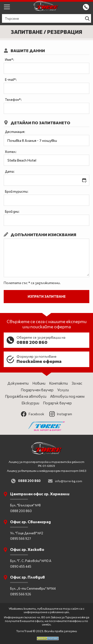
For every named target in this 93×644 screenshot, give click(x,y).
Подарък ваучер (57, 403)
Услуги (63, 390)
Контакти (58, 383)
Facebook (33, 414)
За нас (77, 383)
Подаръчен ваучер (37, 390)
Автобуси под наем (67, 396)
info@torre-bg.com (69, 481)
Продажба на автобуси (26, 396)
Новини (39, 383)
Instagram (61, 414)
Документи (18, 383)
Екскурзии (30, 403)
